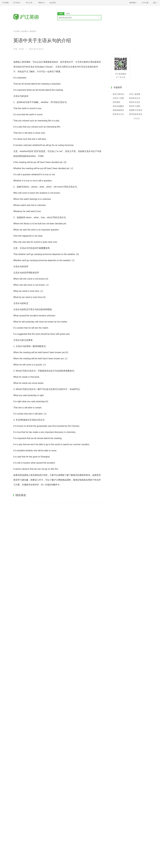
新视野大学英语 (136, 110)
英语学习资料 (135, 106)
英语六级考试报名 (120, 94)
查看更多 (137, 119)
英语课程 (116, 102)
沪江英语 (17, 31)
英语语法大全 (118, 114)
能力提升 (25, 31)
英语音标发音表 (136, 114)
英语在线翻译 (118, 106)
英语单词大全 (135, 98)
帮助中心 (42, 3)
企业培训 (53, 3)
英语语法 (33, 31)
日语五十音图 (118, 98)
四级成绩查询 (118, 110)
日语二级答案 (135, 94)
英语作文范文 (135, 102)
